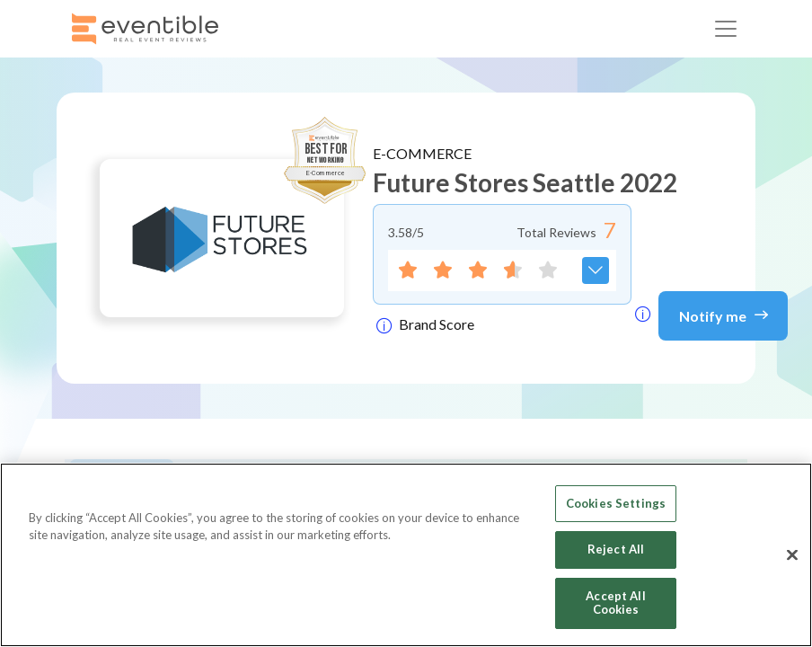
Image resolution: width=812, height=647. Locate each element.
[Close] (792, 555)
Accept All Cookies (615, 603)
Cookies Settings (616, 503)
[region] (406, 555)
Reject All (616, 549)
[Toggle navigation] (726, 29)
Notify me (724, 315)
